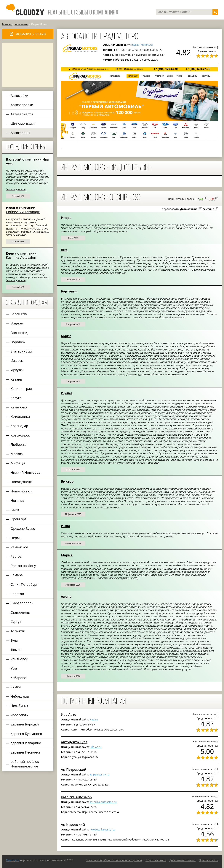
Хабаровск (19, 678)
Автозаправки (22, 105)
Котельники (20, 416)
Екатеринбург (22, 351)
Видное (17, 323)
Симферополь (22, 603)
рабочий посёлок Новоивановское (25, 764)
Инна (65, 526)
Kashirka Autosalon (21, 257)
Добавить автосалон (182, 860)
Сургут (16, 622)
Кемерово (19, 407)
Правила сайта (208, 860)
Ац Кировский (73, 825)
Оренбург (19, 519)
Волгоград (19, 333)
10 (217, 796)
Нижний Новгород (25, 472)
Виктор (67, 481)
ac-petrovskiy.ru (99, 774)
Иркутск (17, 370)
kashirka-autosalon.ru (103, 802)
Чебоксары (20, 696)
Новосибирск (21, 491)
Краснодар (19, 426)
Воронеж (18, 342)
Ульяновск (19, 659)
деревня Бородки (25, 724)
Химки (16, 687)
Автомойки (19, 96)
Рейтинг (208, 209)
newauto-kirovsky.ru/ (102, 829)
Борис (66, 336)
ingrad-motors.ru (142, 45)
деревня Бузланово (26, 734)
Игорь (66, 218)
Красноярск (20, 435)
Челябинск (19, 706)
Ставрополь (20, 612)
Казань (16, 379)
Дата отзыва (189, 209)
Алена (66, 597)
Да (201, 199)
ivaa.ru (94, 719)
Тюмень (17, 650)
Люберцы (19, 444)
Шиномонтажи (23, 123)
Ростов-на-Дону (23, 566)
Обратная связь (156, 860)
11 (217, 769)
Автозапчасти (22, 114)
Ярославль (19, 715)
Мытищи (18, 463)
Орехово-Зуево (23, 528)
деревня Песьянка (25, 752)
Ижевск (17, 361)
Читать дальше (16, 189)
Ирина (67, 393)
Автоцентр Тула (74, 742)
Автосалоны (20, 133)
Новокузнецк (21, 482)
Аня (64, 250)
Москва (17, 454)
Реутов (16, 556)
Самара (17, 575)
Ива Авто (69, 715)
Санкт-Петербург (24, 584)
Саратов (17, 594)
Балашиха (19, 314)
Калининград (21, 389)
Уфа (14, 668)
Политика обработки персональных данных (114, 860)
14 (217, 824)
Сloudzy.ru (13, 860)
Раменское (19, 547)
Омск (15, 510)
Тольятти (18, 631)
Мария (67, 555)
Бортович (69, 291)
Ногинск (17, 500)
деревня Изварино (26, 743)
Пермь (16, 538)
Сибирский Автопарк (23, 212)
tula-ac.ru (96, 747)
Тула (14, 640)
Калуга (16, 398)
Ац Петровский (74, 770)
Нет (212, 199)
